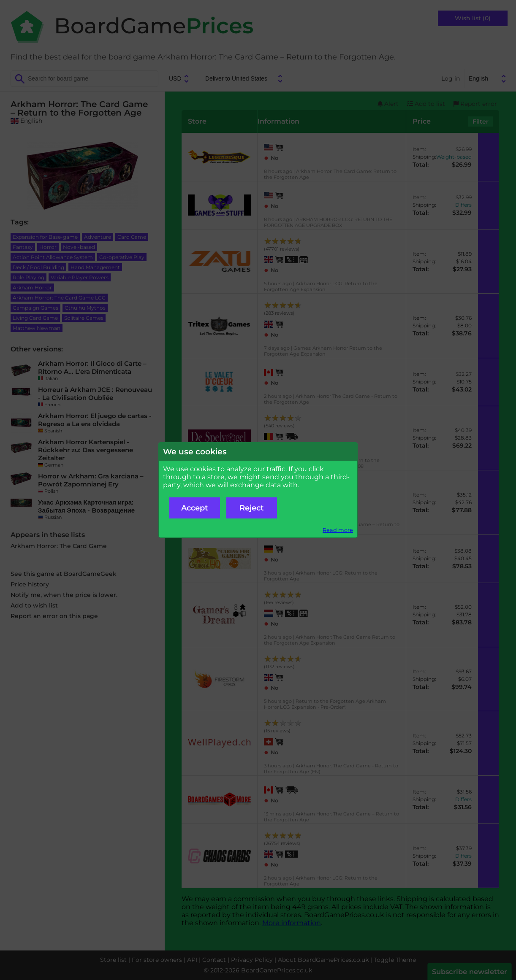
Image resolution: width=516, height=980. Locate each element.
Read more (338, 530)
